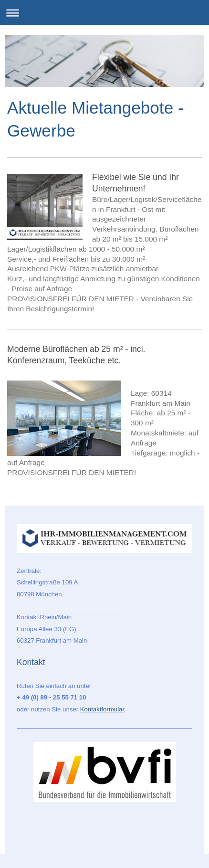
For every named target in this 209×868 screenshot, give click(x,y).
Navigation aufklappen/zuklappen (104, 13)
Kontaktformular (102, 709)
